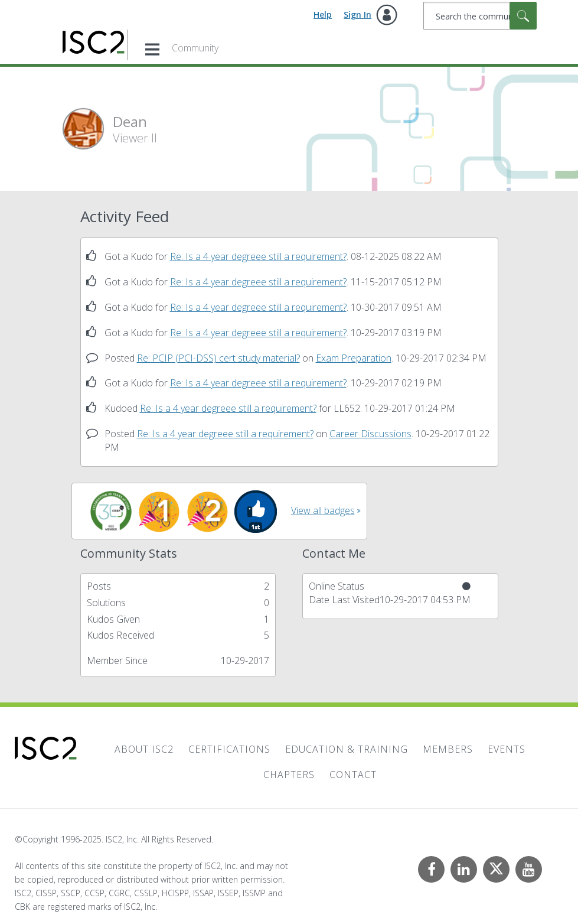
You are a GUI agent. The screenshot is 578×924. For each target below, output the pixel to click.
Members (448, 749)
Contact (353, 775)
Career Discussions (370, 434)
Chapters (289, 775)
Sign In (357, 14)
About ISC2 (144, 749)
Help (323, 14)
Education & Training (347, 749)
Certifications (229, 749)
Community (195, 48)
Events (507, 749)
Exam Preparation (354, 358)
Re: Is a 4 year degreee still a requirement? (258, 256)
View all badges (323, 510)
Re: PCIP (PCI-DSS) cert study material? (218, 358)
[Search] (480, 16)
